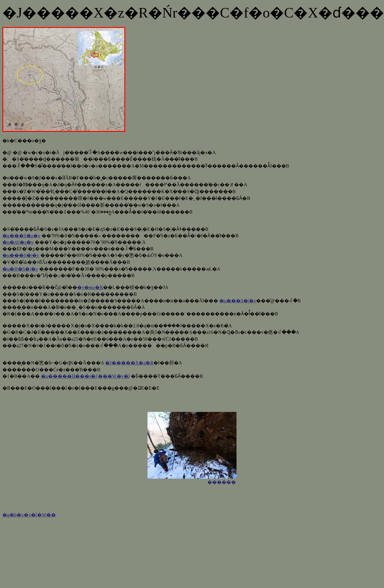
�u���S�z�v (21, 236)
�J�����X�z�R (129, 363)
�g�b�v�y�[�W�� (29, 515)
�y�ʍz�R (90, 287)
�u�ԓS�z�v (18, 242)
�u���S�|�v (21, 255)
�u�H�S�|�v (20, 269)
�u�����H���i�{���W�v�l (85, 376)
